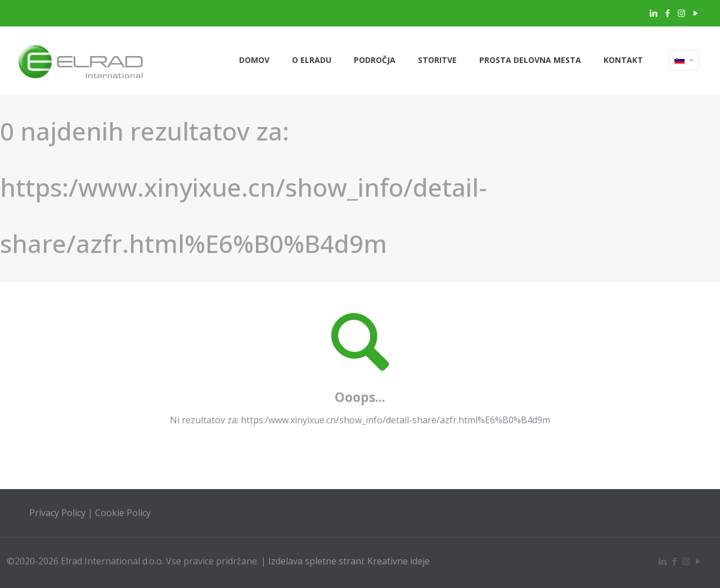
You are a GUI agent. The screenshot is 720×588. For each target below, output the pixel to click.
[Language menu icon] (684, 60)
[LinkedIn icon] (653, 13)
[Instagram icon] (681, 13)
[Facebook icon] (667, 13)
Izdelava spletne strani (316, 561)
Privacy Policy (57, 513)
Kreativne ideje (399, 561)
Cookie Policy (123, 513)
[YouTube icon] (696, 13)
